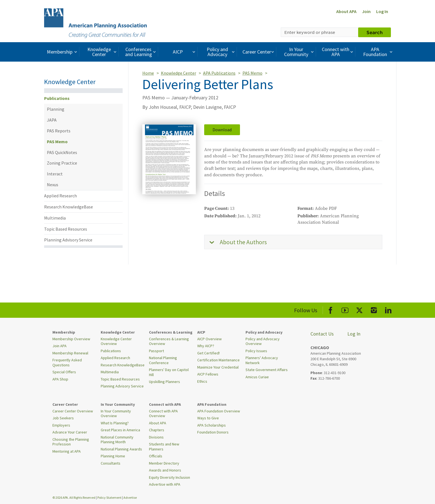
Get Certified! (208, 353)
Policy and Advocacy (221, 52)
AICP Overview (209, 339)
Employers (61, 425)
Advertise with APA (165, 484)
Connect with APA (338, 52)
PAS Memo (57, 142)
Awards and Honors (165, 470)
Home (148, 73)
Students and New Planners (164, 447)
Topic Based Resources (66, 229)
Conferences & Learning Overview (169, 341)
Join (366, 11)
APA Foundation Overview (219, 411)
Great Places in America (120, 430)
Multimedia (55, 218)
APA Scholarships (212, 425)
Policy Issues (256, 351)
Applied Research (60, 196)
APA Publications (219, 73)
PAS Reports (59, 131)
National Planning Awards (121, 449)
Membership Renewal (70, 353)
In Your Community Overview (116, 414)
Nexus (53, 185)
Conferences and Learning (141, 52)
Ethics (202, 381)
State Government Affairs (267, 370)
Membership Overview (71, 339)
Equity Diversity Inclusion (170, 477)
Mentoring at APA (67, 451)
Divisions (156, 437)
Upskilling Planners (165, 382)
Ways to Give (208, 418)
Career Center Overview (73, 411)
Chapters (157, 430)
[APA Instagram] (374, 309)
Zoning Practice (62, 163)
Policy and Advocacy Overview (263, 341)
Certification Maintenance (218, 360)
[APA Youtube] (345, 309)
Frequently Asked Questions (67, 362)
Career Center (259, 52)
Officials (156, 456)
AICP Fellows (208, 374)
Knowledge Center (103, 52)
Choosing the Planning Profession (71, 442)
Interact (55, 174)
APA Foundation (378, 52)
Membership (63, 52)
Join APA (60, 346)
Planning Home (113, 456)
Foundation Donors (213, 432)
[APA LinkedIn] (388, 309)
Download (222, 130)
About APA (346, 11)
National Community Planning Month (117, 440)
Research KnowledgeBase (69, 207)
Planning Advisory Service (68, 240)
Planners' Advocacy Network (262, 360)
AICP (185, 52)
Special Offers (64, 372)
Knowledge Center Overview (116, 341)
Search (375, 32)
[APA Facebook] (331, 309)
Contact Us (322, 334)
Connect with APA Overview (163, 414)
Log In (382, 11)
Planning (56, 109)
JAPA (52, 120)
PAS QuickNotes (62, 152)
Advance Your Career (70, 432)
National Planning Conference (163, 360)
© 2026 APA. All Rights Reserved (74, 497)
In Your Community (299, 52)
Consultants (111, 463)
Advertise (130, 497)
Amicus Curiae (257, 377)
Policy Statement (109, 497)
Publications (57, 98)
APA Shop (60, 379)
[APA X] (359, 309)
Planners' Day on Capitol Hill (169, 372)
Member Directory (164, 463)
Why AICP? (206, 346)
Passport (156, 351)
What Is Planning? (115, 423)
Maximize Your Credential (218, 367)
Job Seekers (63, 418)
